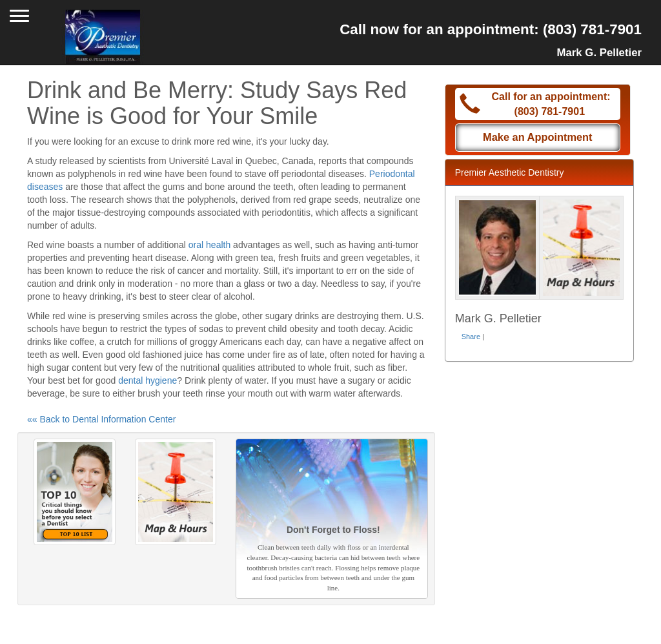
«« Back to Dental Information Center (101, 419)
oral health (209, 245)
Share (471, 337)
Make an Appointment (538, 137)
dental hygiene (147, 380)
